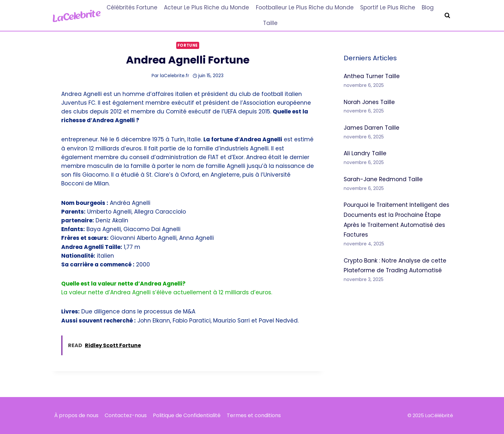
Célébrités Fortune (132, 7)
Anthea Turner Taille (372, 76)
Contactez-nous (126, 415)
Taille (270, 23)
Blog (428, 7)
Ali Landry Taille (365, 153)
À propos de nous (76, 415)
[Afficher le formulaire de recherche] (447, 16)
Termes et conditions (254, 415)
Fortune (188, 45)
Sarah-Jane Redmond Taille (383, 179)
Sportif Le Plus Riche (388, 7)
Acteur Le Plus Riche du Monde (206, 7)
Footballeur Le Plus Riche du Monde (305, 7)
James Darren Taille (372, 128)
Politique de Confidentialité (187, 415)
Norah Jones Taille (369, 102)
